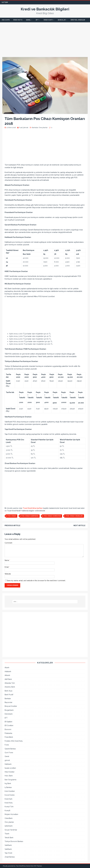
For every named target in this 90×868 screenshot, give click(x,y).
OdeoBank (9, 818)
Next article (79, 525)
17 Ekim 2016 (11, 128)
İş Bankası (8, 787)
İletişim (5, 2)
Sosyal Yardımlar (11, 830)
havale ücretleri (10, 768)
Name (7, 560)
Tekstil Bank (9, 838)
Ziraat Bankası (10, 857)
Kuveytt (7, 811)
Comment (8, 543)
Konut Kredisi (10, 795)
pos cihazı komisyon (52, 516)
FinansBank (9, 737)
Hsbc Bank (9, 776)
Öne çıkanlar (43, 128)
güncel (7, 760)
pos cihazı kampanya (30, 516)
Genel (28, 20)
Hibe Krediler (10, 772)
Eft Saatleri (8, 722)
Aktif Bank (8, 679)
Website (8, 574)
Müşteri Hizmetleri (11, 814)
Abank (7, 668)
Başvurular (8, 702)
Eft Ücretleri (9, 725)
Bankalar (62, 20)
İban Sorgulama (10, 780)
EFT (37, 20)
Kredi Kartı (48, 20)
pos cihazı (12, 516)
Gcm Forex (9, 753)
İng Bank (8, 783)
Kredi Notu (18, 20)
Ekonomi (8, 729)
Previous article (12, 525)
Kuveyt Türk (9, 807)
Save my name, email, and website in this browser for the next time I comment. (36, 581)
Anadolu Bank (10, 687)
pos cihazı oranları (74, 516)
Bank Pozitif (9, 695)
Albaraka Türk (10, 683)
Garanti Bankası (10, 749)
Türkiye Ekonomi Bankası (14, 841)
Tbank (7, 834)
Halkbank (8, 764)
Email (7, 567)
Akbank (7, 675)
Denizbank (9, 714)
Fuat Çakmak (24, 128)
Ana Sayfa (6, 20)
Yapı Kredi (8, 853)
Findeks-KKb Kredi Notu (14, 741)
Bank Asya (8, 691)
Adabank (8, 671)
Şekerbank (9, 826)
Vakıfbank (8, 845)
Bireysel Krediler (78, 20)
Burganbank (9, 710)
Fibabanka (8, 733)
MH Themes (38, 866)
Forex (7, 745)
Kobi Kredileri (10, 791)
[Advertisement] (45, 39)
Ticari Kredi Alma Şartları (33, 508)
